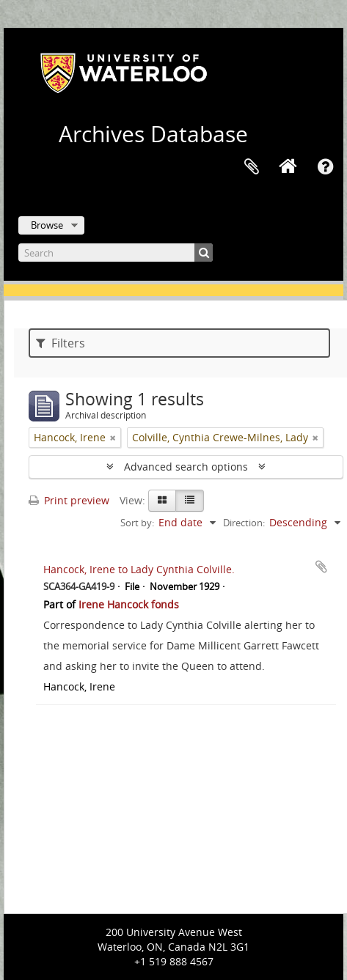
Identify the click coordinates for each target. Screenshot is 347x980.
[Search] (116, 253)
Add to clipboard (321, 567)
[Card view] (162, 501)
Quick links (325, 167)
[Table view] (190, 501)
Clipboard (252, 167)
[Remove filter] (113, 438)
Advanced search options (186, 467)
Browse (47, 225)
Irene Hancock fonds (129, 604)
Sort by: (137, 523)
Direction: (244, 523)
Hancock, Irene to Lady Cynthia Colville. (139, 569)
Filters (61, 343)
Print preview (69, 500)
